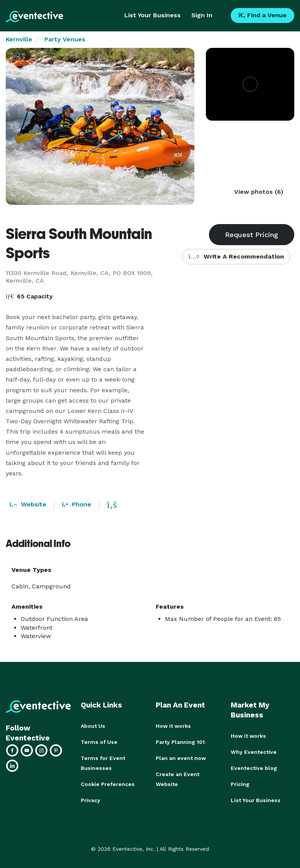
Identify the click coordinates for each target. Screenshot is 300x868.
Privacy (90, 800)
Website (28, 504)
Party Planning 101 (180, 742)
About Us (93, 726)
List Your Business (152, 15)
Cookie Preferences (108, 784)
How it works (173, 726)
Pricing (240, 784)
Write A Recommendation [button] (236, 256)
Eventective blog (254, 768)
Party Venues (65, 39)
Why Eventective (254, 752)
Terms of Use (99, 742)
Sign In (202, 15)
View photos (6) (259, 192)
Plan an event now (181, 758)
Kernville (19, 39)
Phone (77, 504)
